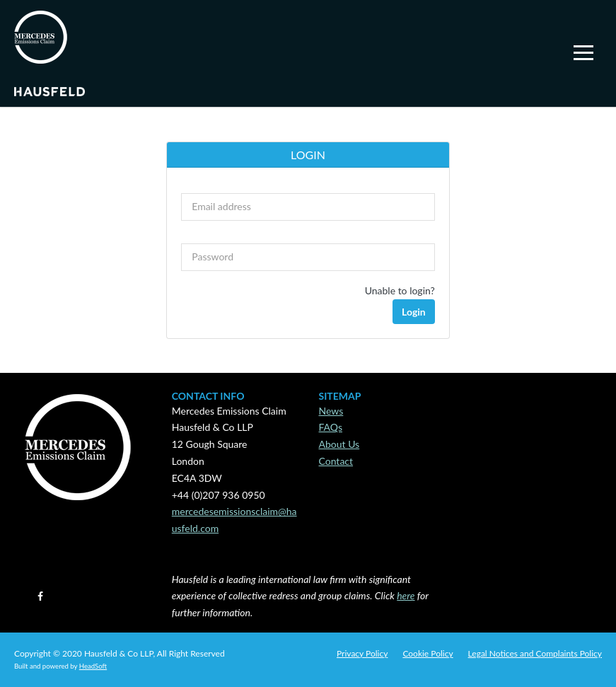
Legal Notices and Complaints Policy (535, 653)
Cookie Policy (428, 653)
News (331, 411)
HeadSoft (93, 666)
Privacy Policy (362, 653)
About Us (339, 444)
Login (414, 312)
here (406, 595)
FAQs (331, 427)
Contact (336, 461)
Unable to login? (400, 290)
